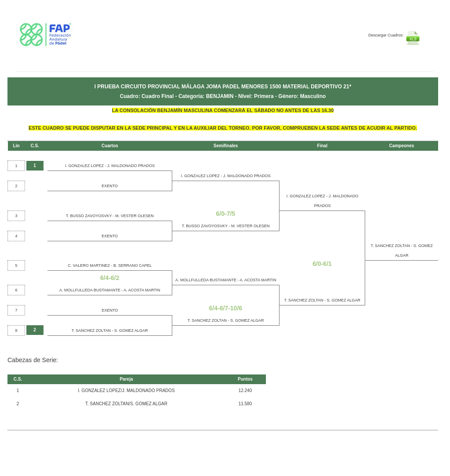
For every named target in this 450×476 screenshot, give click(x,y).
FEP (70, 40)
